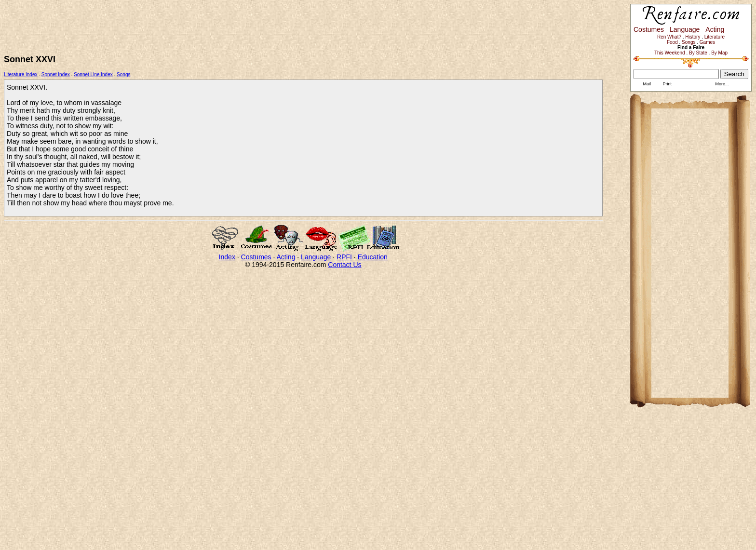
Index (227, 257)
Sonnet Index (56, 74)
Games (707, 42)
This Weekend (670, 53)
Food (672, 42)
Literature (715, 37)
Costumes (256, 257)
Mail (646, 84)
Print (667, 84)
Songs (123, 74)
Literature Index (21, 74)
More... (722, 84)
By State (698, 53)
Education (373, 257)
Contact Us (344, 265)
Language (316, 257)
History (693, 37)
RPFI (344, 257)
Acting (286, 257)
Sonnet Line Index (93, 74)
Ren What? (669, 37)
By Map (719, 53)
